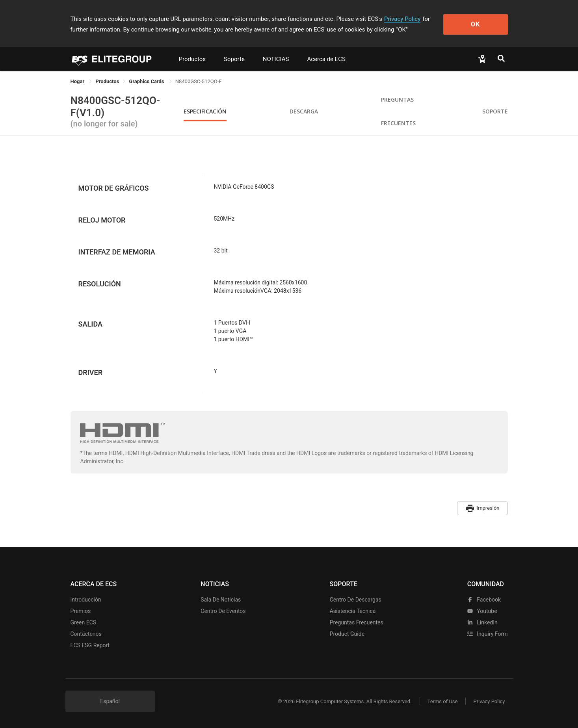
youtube (482, 611)
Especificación (205, 111)
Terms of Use (443, 701)
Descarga (304, 111)
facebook (484, 600)
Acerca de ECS (326, 59)
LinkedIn (482, 622)
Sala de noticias (221, 600)
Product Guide (347, 634)
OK (475, 24)
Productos (192, 59)
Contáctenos (86, 634)
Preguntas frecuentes (357, 622)
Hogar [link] (78, 81)
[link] (107, 81)
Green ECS (84, 622)
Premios (81, 611)
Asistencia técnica (353, 611)
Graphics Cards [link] (147, 81)
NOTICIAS (276, 59)
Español (110, 701)
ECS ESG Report (90, 645)
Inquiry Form (488, 634)
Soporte (234, 59)
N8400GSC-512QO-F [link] (199, 81)
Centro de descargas (356, 600)
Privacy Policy (402, 19)
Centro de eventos (223, 611)
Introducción (86, 600)
